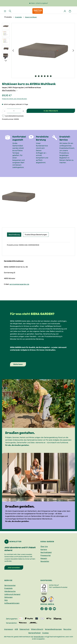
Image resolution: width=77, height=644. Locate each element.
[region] (38, 50)
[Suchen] (10, 11)
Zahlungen (9, 597)
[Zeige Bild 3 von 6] (42, 76)
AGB (16, 629)
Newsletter (45, 561)
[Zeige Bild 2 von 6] (39, 76)
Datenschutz (24, 629)
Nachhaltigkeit (46, 552)
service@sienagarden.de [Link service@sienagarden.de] (19, 284)
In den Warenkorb (51, 111)
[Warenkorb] (70, 11)
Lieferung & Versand (12, 594)
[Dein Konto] (65, 11)
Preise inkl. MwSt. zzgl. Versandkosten (14, 99)
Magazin (44, 558)
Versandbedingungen (53, 629)
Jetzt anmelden (14, 568)
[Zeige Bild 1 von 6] (36, 76)
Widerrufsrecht (37, 629)
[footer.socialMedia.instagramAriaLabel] (47, 609)
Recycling (67, 629)
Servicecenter (10, 585)
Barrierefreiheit (35, 633)
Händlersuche (10, 591)
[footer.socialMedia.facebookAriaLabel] (43, 609)
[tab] (14, 235)
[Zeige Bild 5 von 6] (48, 76)
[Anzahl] (14, 111)
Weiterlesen (18, 364)
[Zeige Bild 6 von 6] (51, 76)
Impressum (9, 629)
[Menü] (5, 11)
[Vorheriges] (13, 50)
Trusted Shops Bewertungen (36, 235)
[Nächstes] (73, 50)
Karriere (44, 549)
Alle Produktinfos (10, 90)
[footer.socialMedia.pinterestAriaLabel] (51, 609)
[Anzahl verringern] (5, 111)
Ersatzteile (8, 588)
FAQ (6, 600)
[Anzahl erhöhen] (23, 111)
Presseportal (46, 555)
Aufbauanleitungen (12, 603)
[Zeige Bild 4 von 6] (45, 76)
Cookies (45, 633)
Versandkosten (39, 637)
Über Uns (44, 546)
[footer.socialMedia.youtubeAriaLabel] (55, 609)
